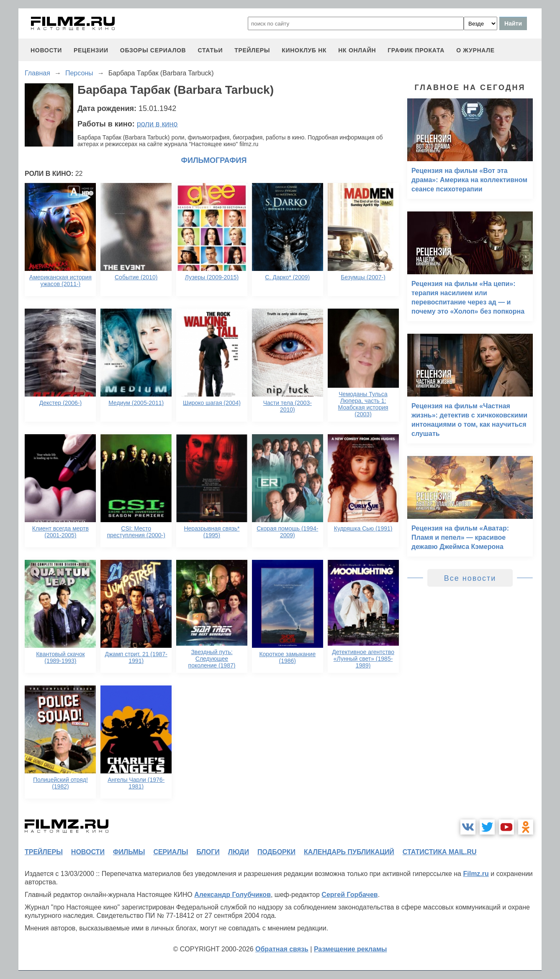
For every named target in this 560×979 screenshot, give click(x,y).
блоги (208, 852)
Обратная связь (282, 949)
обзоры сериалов (153, 50)
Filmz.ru (476, 874)
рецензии (91, 50)
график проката (416, 50)
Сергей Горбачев (349, 895)
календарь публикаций (349, 852)
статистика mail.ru (440, 852)
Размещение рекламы (351, 949)
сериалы (171, 852)
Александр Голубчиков (232, 895)
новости (46, 50)
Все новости (470, 578)
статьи (210, 50)
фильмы (129, 852)
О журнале (475, 50)
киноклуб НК (304, 50)
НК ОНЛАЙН (357, 50)
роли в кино (157, 124)
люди (239, 852)
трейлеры (252, 50)
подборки (276, 852)
